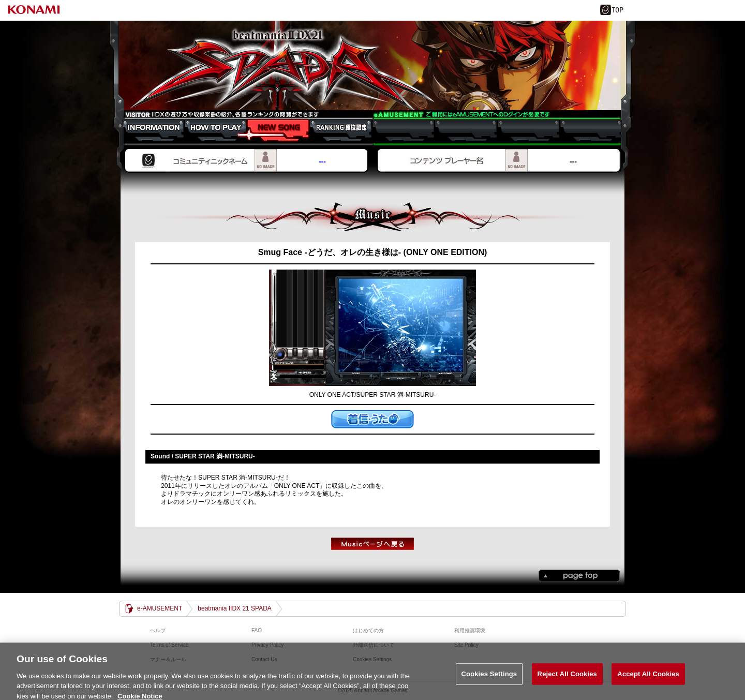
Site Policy (466, 645)
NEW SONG (273, 130)
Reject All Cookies (567, 678)
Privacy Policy (267, 645)
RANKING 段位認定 (336, 130)
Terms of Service (169, 645)
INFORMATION (148, 130)
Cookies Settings (489, 678)
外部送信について (374, 645)
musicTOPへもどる (373, 544)
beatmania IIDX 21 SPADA (373, 66)
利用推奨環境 (470, 630)
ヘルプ (158, 630)
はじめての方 (368, 630)
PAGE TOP (579, 576)
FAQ (257, 630)
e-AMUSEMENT (160, 608)
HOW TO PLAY (210, 130)
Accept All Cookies (648, 678)
